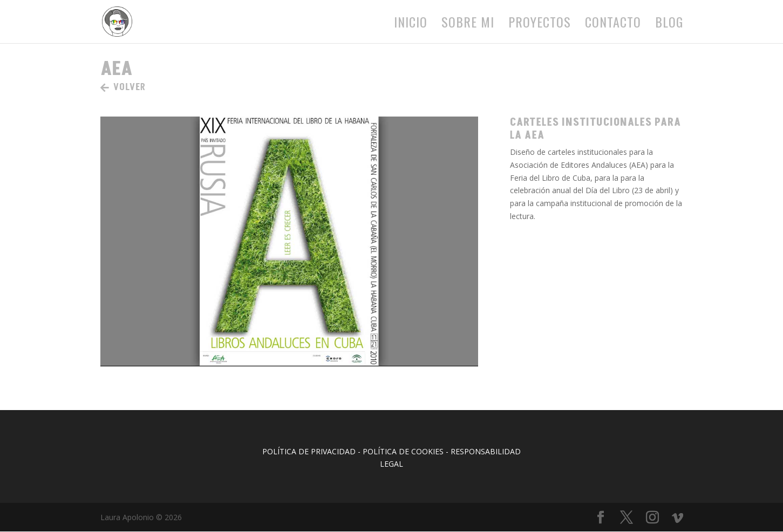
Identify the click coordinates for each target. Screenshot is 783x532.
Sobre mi (468, 25)
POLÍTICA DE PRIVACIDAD (309, 451)
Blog (669, 25)
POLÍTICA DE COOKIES (403, 451)
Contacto (613, 25)
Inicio (411, 25)
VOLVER (130, 87)
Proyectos (540, 25)
